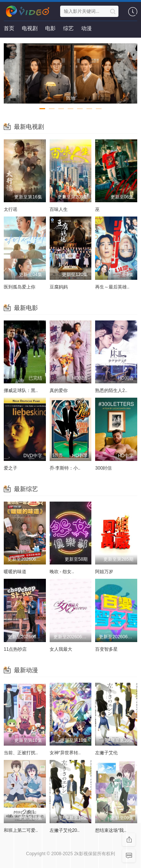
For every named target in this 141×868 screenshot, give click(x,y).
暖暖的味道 (15, 572)
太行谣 (11, 209)
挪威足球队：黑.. (21, 391)
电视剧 (30, 28)
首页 (9, 28)
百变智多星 (106, 649)
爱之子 (11, 468)
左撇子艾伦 (106, 753)
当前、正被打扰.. (21, 753)
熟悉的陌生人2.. (111, 391)
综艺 (68, 28)
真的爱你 (59, 391)
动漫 (86, 28)
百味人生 (59, 209)
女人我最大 (61, 649)
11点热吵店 (15, 649)
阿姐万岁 (104, 572)
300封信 (103, 468)
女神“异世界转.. (65, 753)
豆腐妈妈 (59, 287)
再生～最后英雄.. (112, 287)
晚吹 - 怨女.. (62, 572)
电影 (50, 28)
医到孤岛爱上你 (20, 287)
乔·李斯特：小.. (65, 468)
